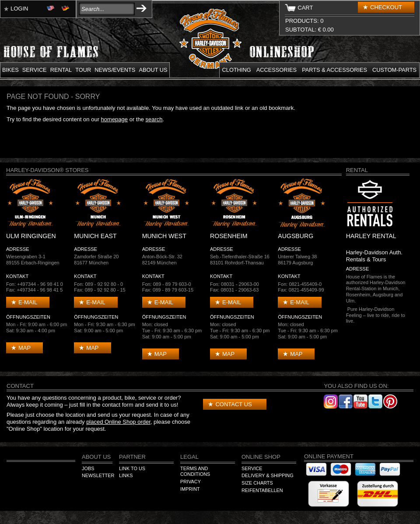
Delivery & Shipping (268, 475)
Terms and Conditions (195, 471)
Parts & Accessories (334, 70)
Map (24, 348)
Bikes (10, 70)
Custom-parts (394, 70)
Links (126, 475)
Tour (83, 70)
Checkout (386, 7)
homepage (114, 119)
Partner (132, 457)
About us (153, 70)
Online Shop (261, 457)
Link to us (132, 468)
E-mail (28, 302)
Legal (189, 457)
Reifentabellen (262, 490)
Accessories (276, 70)
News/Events (115, 70)
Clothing (237, 70)
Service (35, 70)
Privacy (191, 482)
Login (19, 9)
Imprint (190, 489)
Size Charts (257, 483)
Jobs (88, 468)
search (154, 119)
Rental (61, 70)
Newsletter (98, 475)
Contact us (233, 404)
